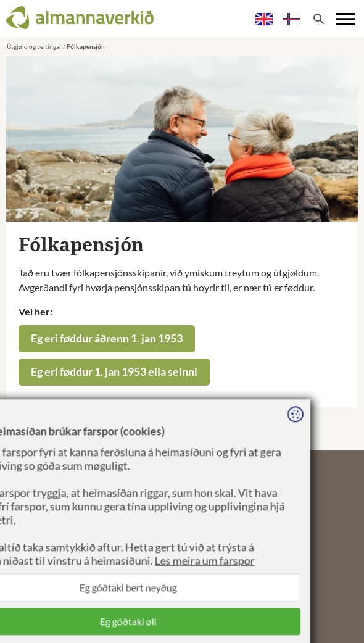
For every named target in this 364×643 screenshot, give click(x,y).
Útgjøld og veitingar (34, 46)
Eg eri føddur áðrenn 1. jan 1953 (107, 338)
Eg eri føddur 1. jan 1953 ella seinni (114, 371)
